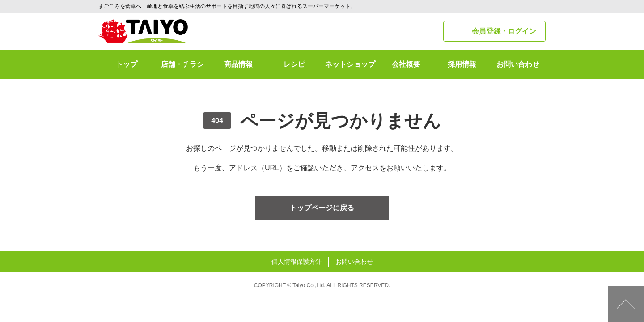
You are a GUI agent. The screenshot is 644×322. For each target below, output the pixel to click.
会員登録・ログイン (504, 31)
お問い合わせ (518, 64)
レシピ (294, 64)
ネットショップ (350, 64)
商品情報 (238, 64)
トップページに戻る (322, 208)
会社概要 (406, 64)
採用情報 (462, 64)
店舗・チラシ (182, 64)
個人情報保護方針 (297, 262)
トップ (127, 64)
